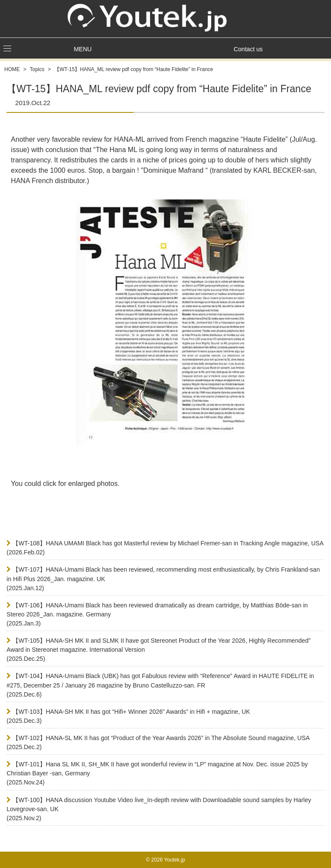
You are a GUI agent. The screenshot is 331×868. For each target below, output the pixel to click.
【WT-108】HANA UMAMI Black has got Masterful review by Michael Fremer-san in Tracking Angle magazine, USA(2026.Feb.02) (165, 548)
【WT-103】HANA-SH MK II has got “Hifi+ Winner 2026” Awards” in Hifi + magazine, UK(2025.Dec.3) (128, 716)
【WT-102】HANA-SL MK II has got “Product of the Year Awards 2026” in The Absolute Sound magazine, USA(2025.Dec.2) (158, 742)
